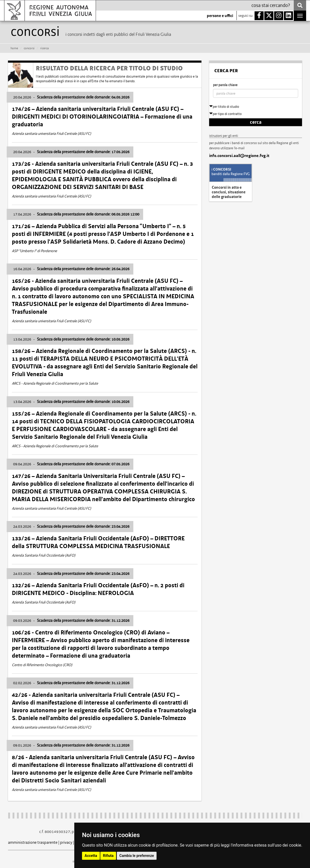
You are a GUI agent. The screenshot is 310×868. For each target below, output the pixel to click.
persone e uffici (220, 16)
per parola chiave (225, 85)
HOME (14, 48)
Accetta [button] (91, 856)
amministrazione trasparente (33, 842)
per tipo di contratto (225, 114)
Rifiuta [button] (108, 856)
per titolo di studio (224, 107)
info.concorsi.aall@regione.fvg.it (239, 156)
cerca (256, 122)
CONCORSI (29, 48)
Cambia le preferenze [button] (137, 856)
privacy (66, 842)
